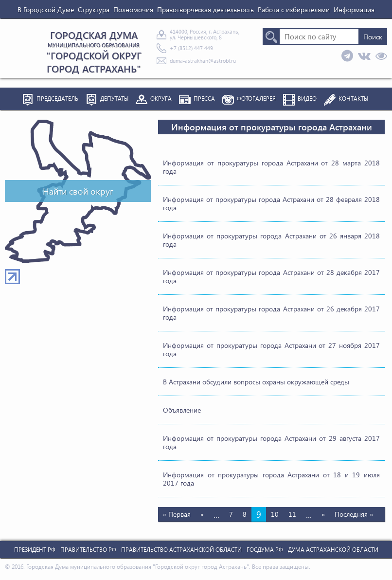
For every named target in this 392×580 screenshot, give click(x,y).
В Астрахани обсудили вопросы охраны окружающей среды (256, 382)
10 (275, 514)
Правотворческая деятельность (205, 9)
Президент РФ (35, 550)
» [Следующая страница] (323, 514)
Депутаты (114, 99)
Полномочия (133, 9)
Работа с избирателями (294, 9)
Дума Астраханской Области (333, 550)
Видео (307, 99)
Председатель (57, 99)
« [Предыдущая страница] (202, 514)
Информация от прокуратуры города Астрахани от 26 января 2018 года (271, 240)
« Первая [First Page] (177, 514)
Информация (354, 9)
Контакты (353, 99)
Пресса (204, 99)
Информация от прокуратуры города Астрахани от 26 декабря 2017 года (271, 313)
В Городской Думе (46, 9)
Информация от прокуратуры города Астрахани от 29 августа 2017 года (271, 442)
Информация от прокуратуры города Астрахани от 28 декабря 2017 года (271, 276)
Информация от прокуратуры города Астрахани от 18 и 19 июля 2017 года (271, 479)
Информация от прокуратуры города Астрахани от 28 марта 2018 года (271, 167)
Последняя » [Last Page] (354, 514)
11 (292, 514)
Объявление (182, 410)
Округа (161, 99)
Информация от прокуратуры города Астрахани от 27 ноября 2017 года (271, 349)
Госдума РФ (265, 550)
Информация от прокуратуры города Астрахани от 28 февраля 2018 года (271, 203)
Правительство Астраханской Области (181, 550)
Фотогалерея (256, 99)
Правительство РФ (88, 550)
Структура (94, 9)
